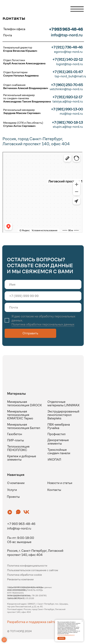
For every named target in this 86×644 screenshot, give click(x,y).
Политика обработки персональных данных (43, 324)
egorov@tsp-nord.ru (68, 52)
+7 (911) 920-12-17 (67, 97)
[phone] (43, 296)
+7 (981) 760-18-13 (67, 122)
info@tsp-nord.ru (19, 528)
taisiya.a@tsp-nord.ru (68, 101)
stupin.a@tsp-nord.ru (68, 127)
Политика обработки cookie (24, 575)
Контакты (54, 490)
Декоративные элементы (58, 442)
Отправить (30, 333)
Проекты (13, 497)
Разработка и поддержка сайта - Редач (37, 622)
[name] (43, 284)
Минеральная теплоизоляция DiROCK (24, 403)
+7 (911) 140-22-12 (67, 59)
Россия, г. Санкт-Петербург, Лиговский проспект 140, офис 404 (35, 553)
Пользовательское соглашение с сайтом (33, 570)
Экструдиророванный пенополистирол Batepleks (63, 415)
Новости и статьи (60, 483)
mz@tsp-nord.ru (71, 114)
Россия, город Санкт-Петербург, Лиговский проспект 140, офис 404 (36, 141)
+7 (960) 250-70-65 (67, 85)
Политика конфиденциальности (66, 635)
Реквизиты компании (20, 579)
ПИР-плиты (16, 440)
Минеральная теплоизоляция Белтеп (24, 426)
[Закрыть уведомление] (82, 621)
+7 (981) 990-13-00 (67, 109)
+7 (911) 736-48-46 (67, 47)
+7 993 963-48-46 (66, 29)
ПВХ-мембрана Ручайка (59, 426)
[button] (10, 512)
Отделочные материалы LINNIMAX (63, 403)
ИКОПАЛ (54, 459)
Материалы (16, 394)
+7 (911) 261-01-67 (68, 72)
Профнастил (56, 434)
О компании (16, 483)
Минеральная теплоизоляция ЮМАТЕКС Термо (20, 415)
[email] (43, 307)
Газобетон (15, 434)
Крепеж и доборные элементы (22, 458)
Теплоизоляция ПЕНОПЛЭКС (18, 448)
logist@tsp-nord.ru (69, 64)
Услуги (12, 490)
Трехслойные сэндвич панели (59, 451)
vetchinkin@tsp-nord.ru (66, 89)
